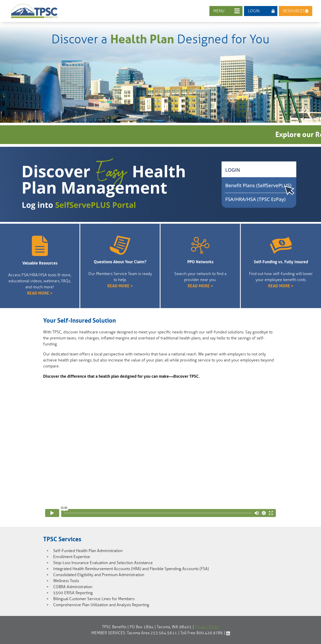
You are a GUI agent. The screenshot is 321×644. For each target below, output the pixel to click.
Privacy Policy (207, 627)
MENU (219, 11)
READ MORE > (40, 293)
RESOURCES (294, 11)
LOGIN (254, 11)
